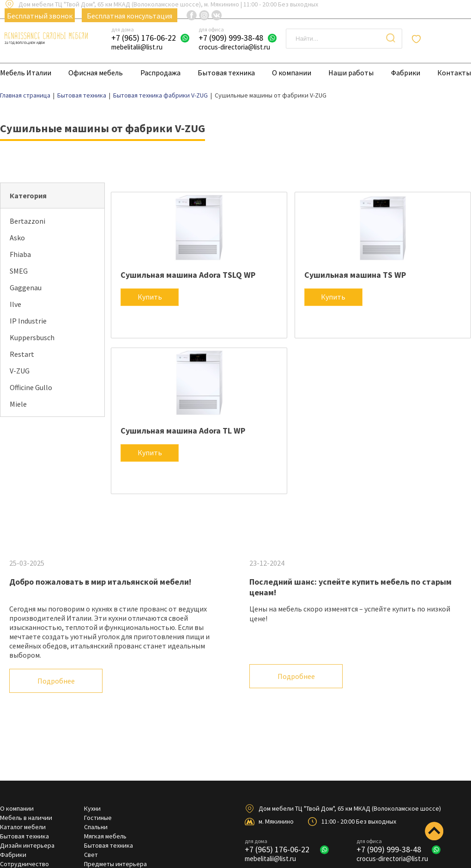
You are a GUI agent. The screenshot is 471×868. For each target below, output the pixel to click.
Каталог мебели (23, 827)
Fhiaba (20, 254)
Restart (22, 354)
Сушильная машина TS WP (355, 275)
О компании (292, 73)
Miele (18, 404)
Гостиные (98, 818)
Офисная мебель (96, 73)
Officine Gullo (31, 387)
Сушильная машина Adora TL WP (183, 431)
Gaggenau (26, 287)
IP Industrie (28, 321)
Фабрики (406, 73)
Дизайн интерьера (27, 845)
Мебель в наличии (26, 818)
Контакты (454, 73)
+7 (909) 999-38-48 (231, 38)
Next (459, 733)
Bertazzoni (27, 221)
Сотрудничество (24, 864)
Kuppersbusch (32, 337)
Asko (17, 238)
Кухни (92, 808)
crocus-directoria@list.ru (234, 47)
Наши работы (351, 73)
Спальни (96, 827)
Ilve (15, 304)
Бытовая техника (226, 73)
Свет (91, 855)
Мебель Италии (26, 73)
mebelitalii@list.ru (137, 47)
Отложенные (445, 39)
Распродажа (160, 73)
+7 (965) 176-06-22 (144, 38)
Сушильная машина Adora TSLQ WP (188, 275)
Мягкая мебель (105, 836)
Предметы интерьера (115, 864)
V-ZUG (20, 371)
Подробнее (56, 681)
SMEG (19, 271)
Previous (432, 733)
